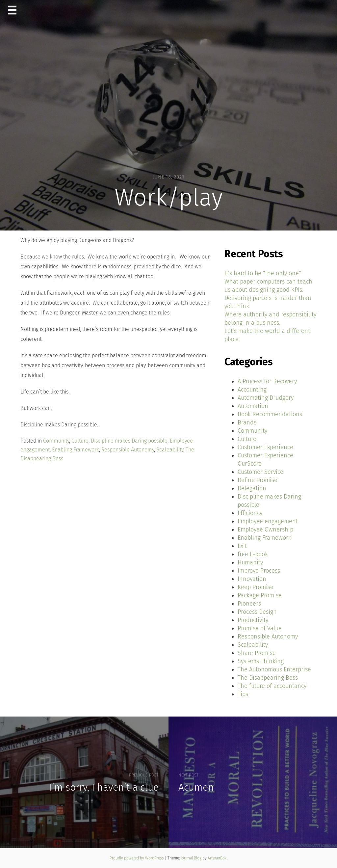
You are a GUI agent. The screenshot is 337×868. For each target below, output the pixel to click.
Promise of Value (260, 628)
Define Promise (258, 480)
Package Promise (260, 595)
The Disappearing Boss (268, 678)
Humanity (250, 562)
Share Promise (257, 653)
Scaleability (170, 450)
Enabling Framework (76, 450)
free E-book (253, 554)
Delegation (252, 488)
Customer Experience (265, 447)
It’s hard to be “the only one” (263, 273)
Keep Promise (256, 587)
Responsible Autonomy (128, 450)
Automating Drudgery (266, 398)
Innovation (252, 579)
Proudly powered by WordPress (137, 858)
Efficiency (250, 513)
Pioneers (249, 604)
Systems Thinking (261, 661)
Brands (247, 422)
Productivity (253, 620)
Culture (80, 441)
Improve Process (259, 571)
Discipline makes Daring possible (129, 441)
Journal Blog (192, 858)
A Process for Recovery (267, 381)
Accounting (252, 390)
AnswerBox (217, 858)
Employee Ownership (265, 529)
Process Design (257, 612)
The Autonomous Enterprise (274, 669)
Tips (243, 694)
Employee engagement (268, 521)
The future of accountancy (272, 686)
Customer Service (260, 472)
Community (56, 441)
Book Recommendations (270, 414)
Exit (242, 546)
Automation (253, 406)
